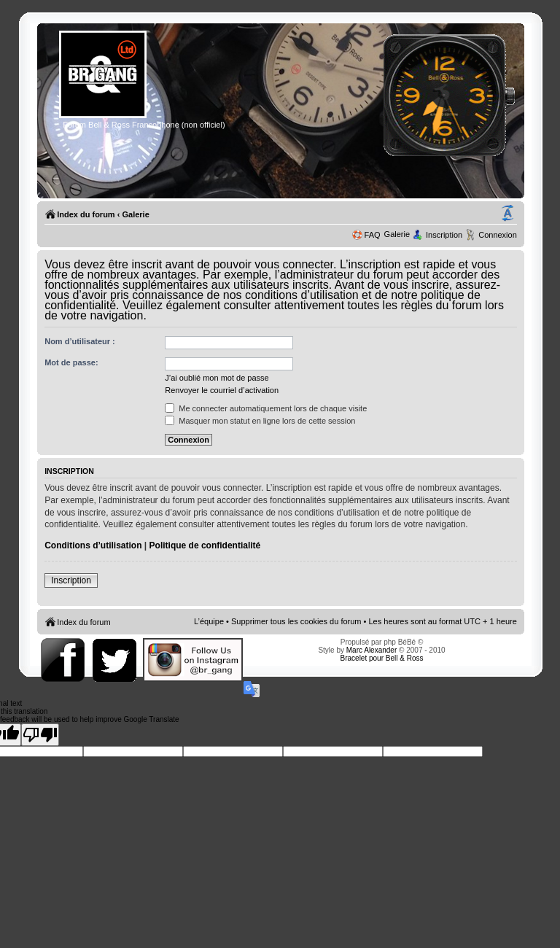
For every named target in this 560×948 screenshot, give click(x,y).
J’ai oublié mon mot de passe (217, 378)
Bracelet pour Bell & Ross (382, 658)
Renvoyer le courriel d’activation (222, 390)
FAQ (373, 235)
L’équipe (209, 621)
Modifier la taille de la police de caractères (507, 214)
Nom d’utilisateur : (80, 341)
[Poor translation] (40, 735)
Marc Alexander (372, 650)
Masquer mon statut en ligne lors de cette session (260, 421)
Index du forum (86, 214)
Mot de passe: (71, 362)
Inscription (444, 235)
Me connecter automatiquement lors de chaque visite (266, 408)
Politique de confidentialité (205, 545)
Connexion (498, 235)
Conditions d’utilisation (93, 545)
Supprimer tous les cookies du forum (296, 621)
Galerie (135, 214)
